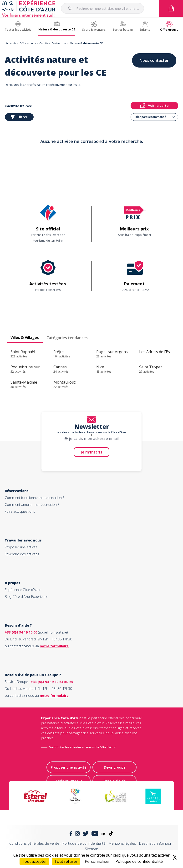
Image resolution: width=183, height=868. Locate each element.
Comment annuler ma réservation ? (32, 505)
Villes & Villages (25, 337)
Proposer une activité (21, 547)
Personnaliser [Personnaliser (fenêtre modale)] (97, 861)
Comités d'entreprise (53, 43)
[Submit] (71, 8)
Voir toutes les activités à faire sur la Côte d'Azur (82, 747)
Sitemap (91, 849)
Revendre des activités (22, 554)
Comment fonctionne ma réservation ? (34, 498)
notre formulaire (54, 646)
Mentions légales (122, 843)
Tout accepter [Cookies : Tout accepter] (34, 861)
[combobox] (102, 8)
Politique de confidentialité (84, 843)
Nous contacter (154, 60)
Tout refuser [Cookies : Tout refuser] (66, 861)
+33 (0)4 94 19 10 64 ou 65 (52, 682)
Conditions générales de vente (34, 843)
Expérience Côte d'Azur (23, 590)
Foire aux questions (20, 511)
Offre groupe (28, 43)
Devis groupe (115, 767)
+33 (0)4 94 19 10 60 (21, 632)
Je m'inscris (91, 452)
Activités (11, 43)
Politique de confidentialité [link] (139, 861)
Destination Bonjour (155, 843)
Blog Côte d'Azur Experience (26, 597)
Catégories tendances (67, 338)
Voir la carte (154, 106)
